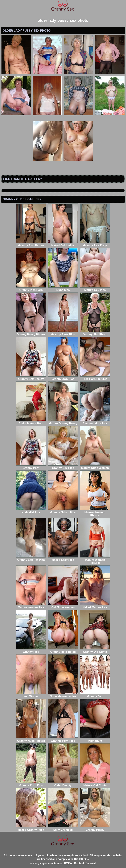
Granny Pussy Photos (31, 333)
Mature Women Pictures (95, 560)
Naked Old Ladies (63, 244)
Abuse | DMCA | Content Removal (75, 863)
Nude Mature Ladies (63, 695)
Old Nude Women (63, 606)
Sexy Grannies (63, 828)
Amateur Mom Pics (95, 422)
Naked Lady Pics (63, 558)
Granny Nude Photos (31, 739)
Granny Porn (31, 466)
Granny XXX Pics (63, 377)
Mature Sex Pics (95, 288)
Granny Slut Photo (95, 333)
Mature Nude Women (95, 466)
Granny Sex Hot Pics (31, 558)
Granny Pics (31, 650)
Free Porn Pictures (95, 377)
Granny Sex (95, 695)
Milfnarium (95, 739)
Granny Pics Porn (31, 288)
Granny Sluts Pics (63, 333)
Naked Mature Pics (95, 606)
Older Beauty (63, 784)
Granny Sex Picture (31, 244)
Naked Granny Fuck (31, 828)
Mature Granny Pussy (63, 422)
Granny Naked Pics (63, 511)
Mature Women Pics (31, 606)
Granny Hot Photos (63, 650)
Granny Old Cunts (95, 650)
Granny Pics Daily (95, 244)
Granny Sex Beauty (31, 377)
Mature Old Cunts (95, 784)
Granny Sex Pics (63, 466)
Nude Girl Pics (31, 511)
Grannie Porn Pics (63, 739)
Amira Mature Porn (31, 422)
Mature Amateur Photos (95, 512)
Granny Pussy (95, 828)
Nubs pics (63, 288)
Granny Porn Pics (31, 784)
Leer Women (31, 695)
